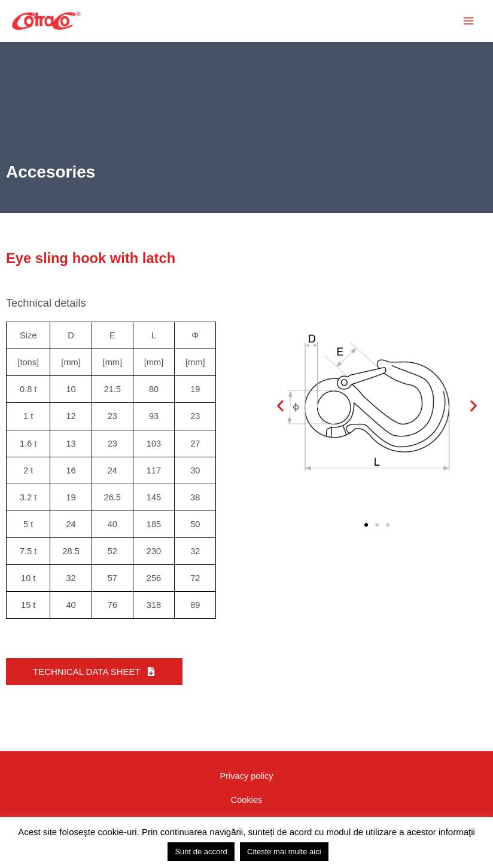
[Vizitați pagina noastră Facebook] (366, 808)
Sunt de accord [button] (201, 852)
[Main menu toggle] (468, 21)
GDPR (246, 808)
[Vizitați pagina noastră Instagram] (417, 808)
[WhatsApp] (468, 808)
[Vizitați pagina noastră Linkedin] (443, 808)
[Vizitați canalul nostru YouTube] (391, 808)
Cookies (247, 791)
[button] (396, 21)
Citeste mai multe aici (284, 852)
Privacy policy (246, 774)
